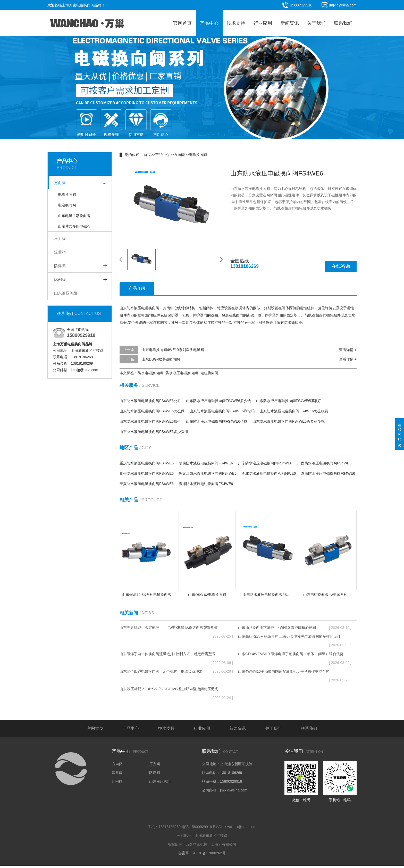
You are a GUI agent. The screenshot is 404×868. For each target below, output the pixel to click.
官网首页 (182, 23)
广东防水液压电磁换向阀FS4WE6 (265, 463)
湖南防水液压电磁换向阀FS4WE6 (328, 473)
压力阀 (60, 239)
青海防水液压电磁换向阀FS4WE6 (206, 484)
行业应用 (263, 23)
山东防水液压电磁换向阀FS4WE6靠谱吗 (222, 411)
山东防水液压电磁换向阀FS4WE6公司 (150, 401)
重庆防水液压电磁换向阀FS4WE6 (147, 463)
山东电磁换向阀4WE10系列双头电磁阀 (173, 350)
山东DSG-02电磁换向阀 (161, 359)
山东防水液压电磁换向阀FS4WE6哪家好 (289, 401)
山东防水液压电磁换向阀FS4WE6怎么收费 (294, 411)
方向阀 (60, 183)
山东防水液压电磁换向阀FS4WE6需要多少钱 (289, 421)
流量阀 (60, 252)
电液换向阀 (67, 205)
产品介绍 (137, 288)
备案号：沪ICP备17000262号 (202, 855)
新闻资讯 (290, 23)
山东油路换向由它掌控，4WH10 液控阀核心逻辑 (295, 630)
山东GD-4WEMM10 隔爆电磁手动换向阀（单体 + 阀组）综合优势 (295, 657)
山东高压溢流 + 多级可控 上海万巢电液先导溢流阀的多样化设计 (295, 640)
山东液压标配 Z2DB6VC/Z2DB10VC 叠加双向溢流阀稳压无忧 (176, 692)
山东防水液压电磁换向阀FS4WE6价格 (217, 421)
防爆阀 (60, 266)
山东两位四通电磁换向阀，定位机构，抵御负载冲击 (176, 674)
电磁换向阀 (67, 195)
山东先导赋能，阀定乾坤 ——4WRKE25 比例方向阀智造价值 (176, 631)
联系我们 (343, 23)
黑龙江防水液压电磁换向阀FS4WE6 (208, 473)
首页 (147, 155)
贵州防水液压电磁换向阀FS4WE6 (147, 473)
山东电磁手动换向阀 (74, 216)
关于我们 (316, 23)
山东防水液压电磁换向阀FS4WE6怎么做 (152, 411)
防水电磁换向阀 (150, 373)
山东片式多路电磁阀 (74, 226)
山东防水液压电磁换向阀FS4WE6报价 (150, 421)
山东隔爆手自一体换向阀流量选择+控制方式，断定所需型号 (176, 657)
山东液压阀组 (66, 293)
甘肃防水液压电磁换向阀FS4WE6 (206, 463)
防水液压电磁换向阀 (182, 373)
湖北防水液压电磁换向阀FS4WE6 (269, 473)
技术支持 (236, 23)
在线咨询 (341, 266)
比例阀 (60, 279)
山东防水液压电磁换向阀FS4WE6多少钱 (218, 401)
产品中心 (209, 23)
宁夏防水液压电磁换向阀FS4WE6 (147, 484)
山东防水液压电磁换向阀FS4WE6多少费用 (154, 432)
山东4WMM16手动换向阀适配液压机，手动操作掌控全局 (295, 675)
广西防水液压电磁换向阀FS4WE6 (324, 463)
